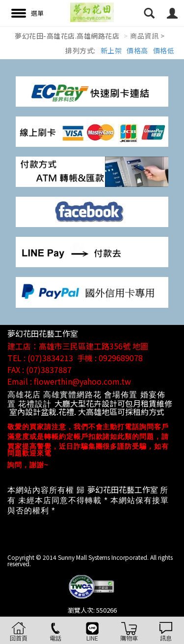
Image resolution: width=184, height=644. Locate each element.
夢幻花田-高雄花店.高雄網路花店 (67, 36)
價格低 (164, 50)
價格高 (137, 50)
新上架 (111, 50)
